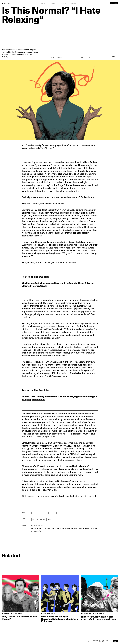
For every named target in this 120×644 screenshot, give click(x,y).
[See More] (54, 519)
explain (64, 350)
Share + (114, 57)
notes (24, 422)
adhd (49, 519)
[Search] (112, 3)
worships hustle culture (71, 210)
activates (69, 347)
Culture (43, 519)
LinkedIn (44, 513)
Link (54, 513)
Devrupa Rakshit (57, 57)
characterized (66, 466)
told (45, 329)
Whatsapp (36, 513)
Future (63, 3)
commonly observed (63, 443)
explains (67, 221)
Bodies (53, 3)
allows (45, 469)
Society (74, 3)
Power (43, 3)
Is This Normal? (46, 148)
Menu (115, 3)
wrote (91, 248)
